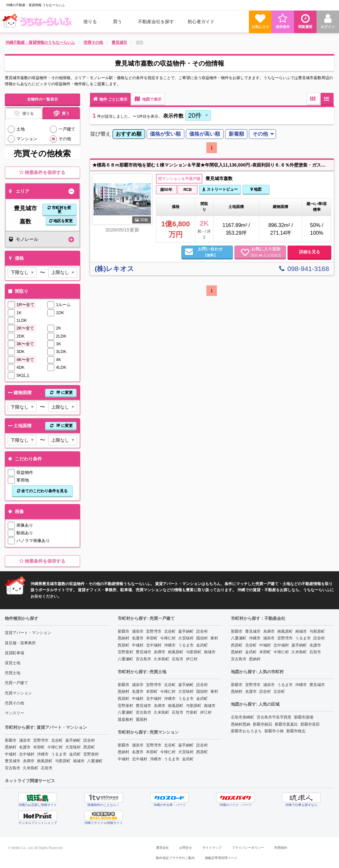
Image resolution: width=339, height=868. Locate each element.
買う (117, 22)
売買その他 (14, 703)
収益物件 (25, 472)
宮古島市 (13, 768)
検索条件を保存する (42, 172)
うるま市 (59, 754)
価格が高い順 (205, 134)
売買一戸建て (16, 683)
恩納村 (11, 747)
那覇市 (11, 740)
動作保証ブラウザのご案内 (175, 858)
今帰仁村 (55, 747)
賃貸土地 (13, 663)
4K (59, 360)
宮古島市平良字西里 (274, 717)
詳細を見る (310, 252)
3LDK (61, 352)
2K (59, 328)
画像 (15, 511)
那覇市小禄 (274, 731)
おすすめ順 (129, 134)
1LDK (22, 320)
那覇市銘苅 (262, 724)
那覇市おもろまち (246, 731)
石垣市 (47, 768)
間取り (18, 291)
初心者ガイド (201, 22)
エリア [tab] (19, 191)
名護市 (25, 747)
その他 (65, 139)
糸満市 (29, 761)
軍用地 (23, 480)
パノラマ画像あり (33, 541)
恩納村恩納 (241, 724)
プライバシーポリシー (248, 848)
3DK (20, 352)
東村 (214, 638)
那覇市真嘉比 (286, 724)
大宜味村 (73, 747)
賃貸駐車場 (14, 653)
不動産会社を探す (156, 22)
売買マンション (18, 693)
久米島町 (31, 768)
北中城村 (27, 754)
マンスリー (14, 713)
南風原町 (45, 761)
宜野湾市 (41, 740)
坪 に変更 (61, 393)
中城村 (11, 754)
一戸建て (67, 129)
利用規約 (281, 848)
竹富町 (192, 712)
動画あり (25, 533)
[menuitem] (38, 22)
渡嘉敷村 (125, 719)
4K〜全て (25, 360)
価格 (15, 258)
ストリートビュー (220, 189)
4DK (20, 367)
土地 (21, 129)
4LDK (61, 367)
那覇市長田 (310, 724)
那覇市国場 (304, 717)
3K (59, 344)
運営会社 (162, 848)
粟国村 (142, 719)
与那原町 (63, 761)
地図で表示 (148, 99)
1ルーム (63, 305)
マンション (27, 139)
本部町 (39, 747)
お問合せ (186, 848)
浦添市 (25, 740)
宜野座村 (91, 754)
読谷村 (89, 740)
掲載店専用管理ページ (221, 858)
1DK (60, 313)
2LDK (61, 336)
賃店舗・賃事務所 (20, 643)
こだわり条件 (24, 459)
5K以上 (23, 375)
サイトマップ (212, 848)
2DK (20, 336)
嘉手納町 (73, 740)
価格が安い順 (165, 134)
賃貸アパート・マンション (28, 633)
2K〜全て (25, 328)
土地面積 (42, 426)
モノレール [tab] (24, 239)
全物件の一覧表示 (42, 99)
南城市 (79, 761)
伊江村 (192, 659)
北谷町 (57, 740)
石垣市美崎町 (243, 717)
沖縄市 (43, 754)
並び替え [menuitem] (100, 134)
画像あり (25, 525)
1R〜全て (25, 305)
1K (19, 313)
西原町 (89, 747)
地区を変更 (61, 221)
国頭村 (202, 638)
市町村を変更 (59, 210)
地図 (256, 189)
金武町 (75, 754)
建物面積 (42, 393)
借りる (90, 22)
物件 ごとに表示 (110, 99)
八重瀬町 (95, 761)
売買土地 (13, 673)
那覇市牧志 (296, 731)
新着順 (236, 134)
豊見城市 (13, 761)
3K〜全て (25, 344)
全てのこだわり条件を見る (42, 491)
